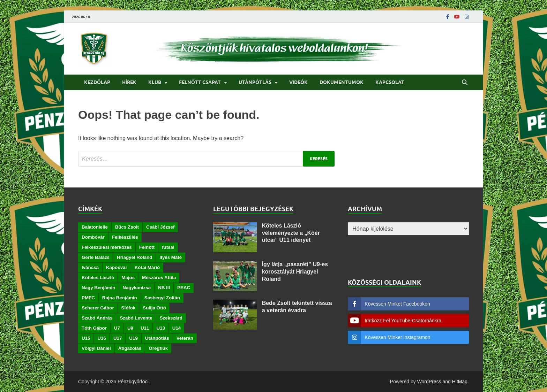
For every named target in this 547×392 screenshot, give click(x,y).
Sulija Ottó (154, 308)
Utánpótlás (255, 82)
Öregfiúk (158, 348)
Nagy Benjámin (98, 288)
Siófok (129, 308)
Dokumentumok (342, 82)
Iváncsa (90, 267)
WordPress (429, 382)
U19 (133, 338)
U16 (102, 338)
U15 (86, 338)
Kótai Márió (147, 267)
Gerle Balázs (96, 257)
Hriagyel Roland (134, 257)
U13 (160, 328)
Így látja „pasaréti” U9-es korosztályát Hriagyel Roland (295, 272)
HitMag (460, 382)
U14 (177, 328)
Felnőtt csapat (200, 82)
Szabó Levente (136, 318)
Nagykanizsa (137, 288)
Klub (155, 82)
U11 (145, 328)
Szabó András (97, 318)
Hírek (129, 82)
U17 (118, 338)
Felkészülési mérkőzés (107, 247)
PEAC (184, 288)
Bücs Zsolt (127, 227)
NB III (164, 288)
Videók (298, 82)
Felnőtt (147, 247)
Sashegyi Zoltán (162, 298)
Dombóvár (93, 237)
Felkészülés (125, 237)
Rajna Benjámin (120, 298)
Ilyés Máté (171, 257)
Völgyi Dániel (96, 348)
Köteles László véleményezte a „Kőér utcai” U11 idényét (291, 233)
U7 (117, 328)
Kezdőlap (97, 82)
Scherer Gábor (98, 308)
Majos (128, 278)
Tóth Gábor (94, 328)
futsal (168, 247)
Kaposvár (117, 267)
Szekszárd (171, 318)
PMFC (88, 298)
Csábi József (160, 227)
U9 (130, 328)
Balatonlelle (95, 227)
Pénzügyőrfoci (133, 382)
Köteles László (98, 278)
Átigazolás (130, 348)
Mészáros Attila (159, 278)
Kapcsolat (390, 82)
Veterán (185, 338)
